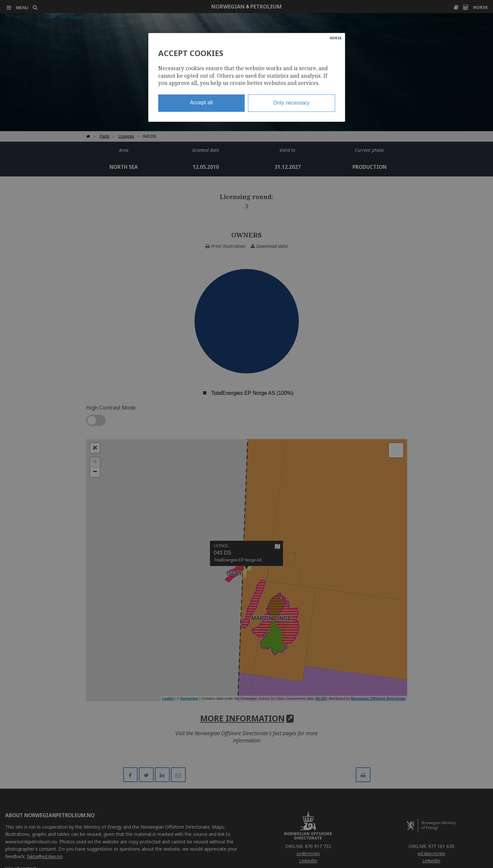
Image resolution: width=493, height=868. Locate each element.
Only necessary (291, 103)
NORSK (336, 38)
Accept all (201, 102)
